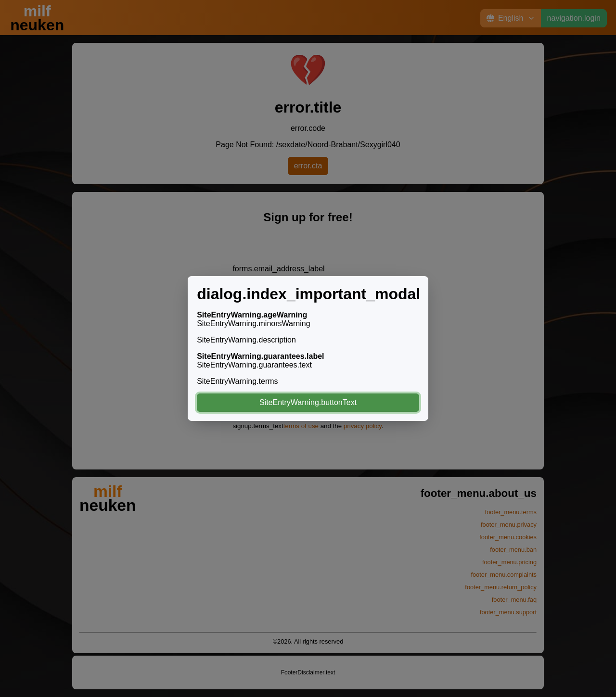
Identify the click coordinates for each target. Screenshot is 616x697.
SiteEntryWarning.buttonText (308, 402)
